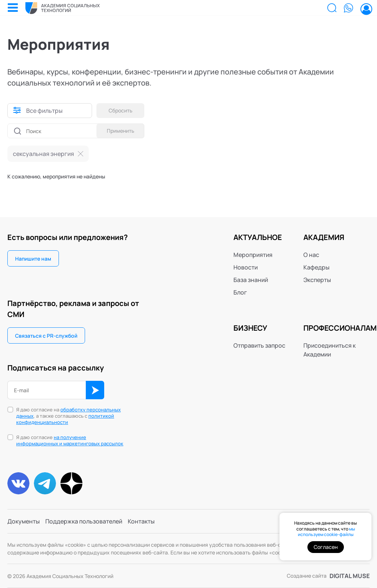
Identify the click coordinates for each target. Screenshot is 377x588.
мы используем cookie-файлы (326, 532)
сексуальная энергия (43, 154)
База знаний (251, 280)
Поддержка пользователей (84, 521)
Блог (240, 292)
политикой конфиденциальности (65, 419)
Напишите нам (33, 259)
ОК (95, 390)
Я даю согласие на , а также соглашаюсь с (68, 416)
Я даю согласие (70, 441)
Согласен (326, 547)
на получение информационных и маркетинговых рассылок (70, 440)
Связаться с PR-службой (46, 336)
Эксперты (317, 280)
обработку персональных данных (68, 413)
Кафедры (316, 267)
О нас (311, 255)
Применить (121, 131)
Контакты (141, 521)
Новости (246, 267)
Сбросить (121, 110)
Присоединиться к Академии (330, 350)
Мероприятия (253, 255)
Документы (24, 521)
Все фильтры (44, 111)
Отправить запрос (259, 345)
